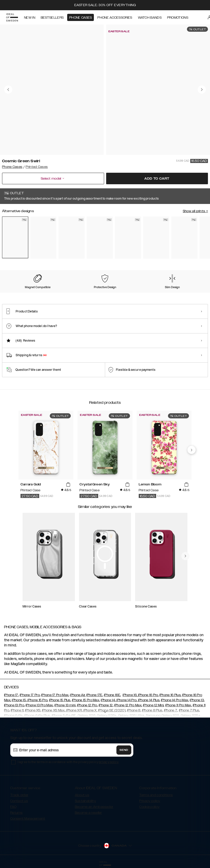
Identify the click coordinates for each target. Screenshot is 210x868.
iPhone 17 (11, 695)
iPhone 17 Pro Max (55, 695)
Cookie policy (149, 807)
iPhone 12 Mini (153, 705)
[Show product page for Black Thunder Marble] (43, 238)
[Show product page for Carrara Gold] (72, 238)
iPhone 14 (108, 700)
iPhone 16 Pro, (148, 695)
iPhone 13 (197, 700)
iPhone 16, (130, 695)
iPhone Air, (78, 695)
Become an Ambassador (94, 807)
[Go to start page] (12, 17)
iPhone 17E (94, 695)
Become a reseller (88, 813)
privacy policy (109, 762)
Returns (16, 813)
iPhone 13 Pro (14, 705)
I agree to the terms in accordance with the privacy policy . (68, 762)
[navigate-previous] (192, 450)
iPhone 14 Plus (148, 700)
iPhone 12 (106, 705)
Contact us (19, 801)
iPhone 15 (19, 700)
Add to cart (157, 179)
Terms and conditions (156, 795)
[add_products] (68, 485)
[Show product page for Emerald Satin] (156, 238)
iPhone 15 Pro (37, 700)
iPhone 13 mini (65, 705)
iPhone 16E (112, 695)
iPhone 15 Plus (60, 700)
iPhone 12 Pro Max (128, 705)
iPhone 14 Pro (126, 700)
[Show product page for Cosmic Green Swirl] (15, 237)
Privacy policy (150, 801)
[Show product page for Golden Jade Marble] (184, 238)
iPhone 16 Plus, (171, 695)
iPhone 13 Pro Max (39, 705)
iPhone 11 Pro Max (178, 705)
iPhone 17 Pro (30, 695)
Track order (19, 795)
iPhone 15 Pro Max (86, 700)
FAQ (13, 807)
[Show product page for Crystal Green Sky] (128, 238)
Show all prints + (195, 211)
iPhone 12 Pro (87, 705)
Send (124, 750)
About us (82, 795)
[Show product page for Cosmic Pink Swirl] (100, 238)
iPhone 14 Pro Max (175, 700)
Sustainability (85, 801)
